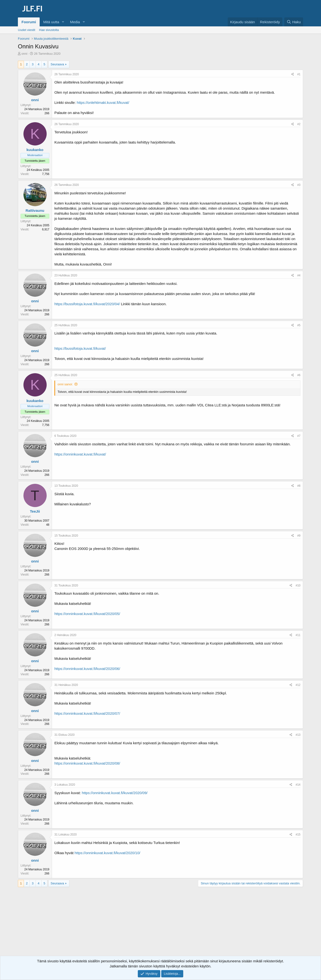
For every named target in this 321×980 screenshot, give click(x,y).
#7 (299, 436)
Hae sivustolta (49, 30)
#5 (299, 325)
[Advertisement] (160, 926)
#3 (299, 185)
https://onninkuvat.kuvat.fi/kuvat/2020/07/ (87, 713)
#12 (298, 685)
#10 (298, 585)
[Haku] (294, 22)
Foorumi (29, 22)
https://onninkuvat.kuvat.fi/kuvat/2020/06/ (87, 669)
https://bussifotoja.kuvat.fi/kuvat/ (80, 348)
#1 (299, 74)
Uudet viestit (27, 30)
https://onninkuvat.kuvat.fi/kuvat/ (80, 454)
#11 (298, 635)
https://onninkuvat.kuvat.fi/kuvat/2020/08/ (87, 763)
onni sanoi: (65, 384)
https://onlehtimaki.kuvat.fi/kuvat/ (103, 103)
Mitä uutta (51, 22)
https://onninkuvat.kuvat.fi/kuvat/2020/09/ (115, 793)
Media (75, 22)
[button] (63, 22)
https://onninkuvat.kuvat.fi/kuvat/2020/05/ (87, 614)
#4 (299, 275)
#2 (299, 124)
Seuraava (57, 64)
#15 (298, 835)
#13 (298, 735)
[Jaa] (293, 74)
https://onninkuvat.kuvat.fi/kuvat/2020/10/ (107, 853)
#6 (299, 375)
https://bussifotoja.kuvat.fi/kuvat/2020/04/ (87, 304)
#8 (299, 486)
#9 (299, 536)
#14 (298, 785)
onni (25, 54)
